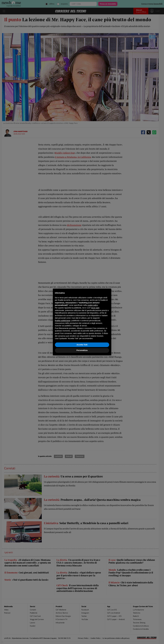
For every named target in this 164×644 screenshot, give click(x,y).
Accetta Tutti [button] (82, 345)
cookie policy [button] (93, 305)
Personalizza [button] (82, 350)
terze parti (95, 308)
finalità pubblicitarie (63, 321)
